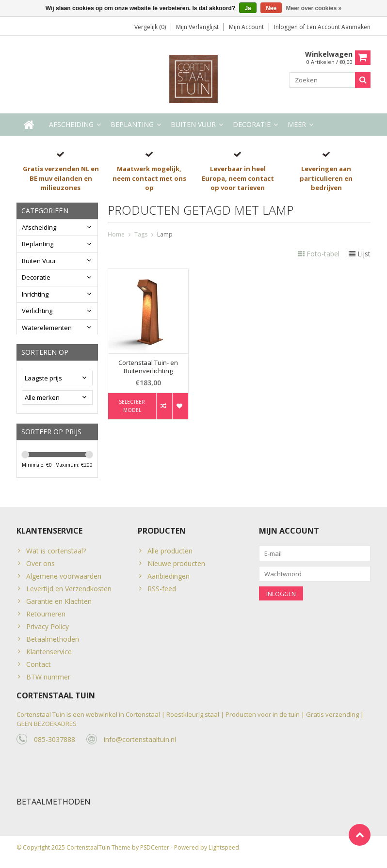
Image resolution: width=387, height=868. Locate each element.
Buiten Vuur (193, 125)
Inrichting (35, 295)
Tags (141, 235)
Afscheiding (71, 125)
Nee (271, 8)
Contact (39, 669)
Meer (297, 125)
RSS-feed (162, 593)
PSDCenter (155, 856)
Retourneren (46, 618)
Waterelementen (47, 328)
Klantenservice (49, 656)
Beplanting (132, 125)
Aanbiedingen (169, 580)
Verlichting (37, 311)
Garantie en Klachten (59, 606)
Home (116, 235)
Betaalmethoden (53, 643)
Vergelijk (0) (150, 27)
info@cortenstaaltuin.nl (140, 747)
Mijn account (246, 27)
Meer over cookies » (314, 8)
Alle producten (170, 555)
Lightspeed (224, 856)
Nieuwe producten (176, 568)
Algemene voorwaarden (64, 580)
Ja (248, 8)
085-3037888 (55, 747)
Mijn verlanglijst (197, 27)
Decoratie (252, 125)
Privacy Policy (48, 631)
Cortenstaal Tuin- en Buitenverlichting (148, 367)
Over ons (40, 568)
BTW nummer (48, 681)
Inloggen (287, 27)
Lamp (165, 235)
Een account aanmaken (339, 27)
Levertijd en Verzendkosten (69, 593)
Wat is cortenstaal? (56, 555)
